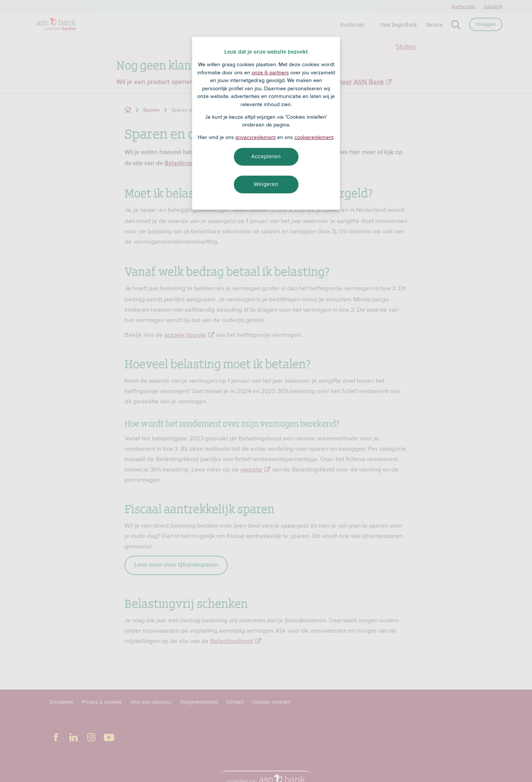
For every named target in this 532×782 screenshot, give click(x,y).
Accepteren (266, 156)
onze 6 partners (270, 72)
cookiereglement (314, 137)
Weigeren (266, 184)
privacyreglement (255, 137)
